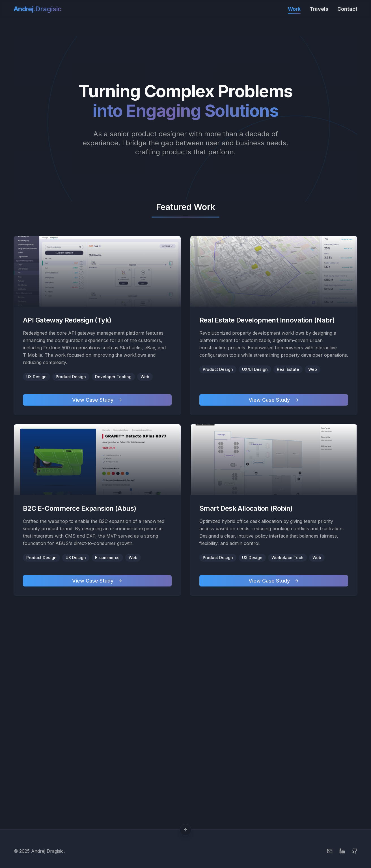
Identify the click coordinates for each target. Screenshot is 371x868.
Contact (347, 9)
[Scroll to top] (185, 830)
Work (294, 9)
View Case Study (97, 400)
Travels (319, 9)
